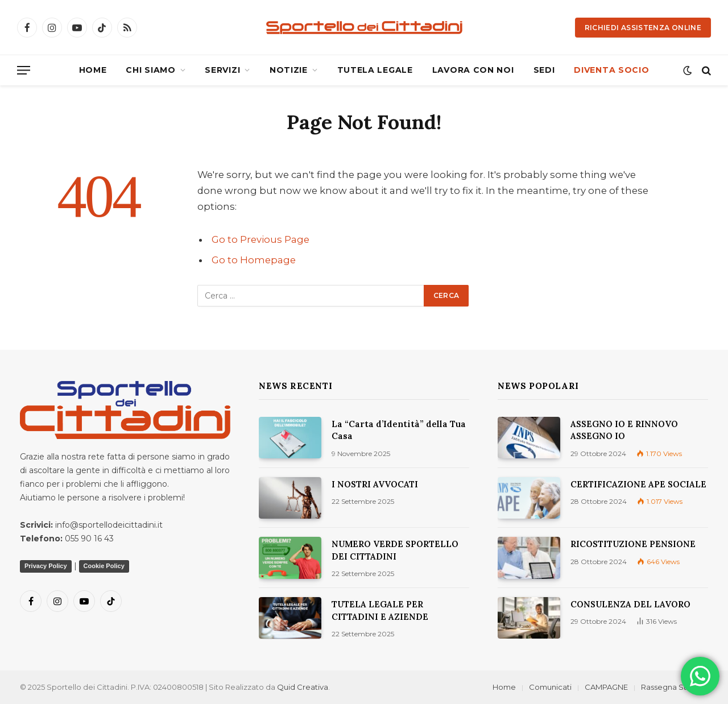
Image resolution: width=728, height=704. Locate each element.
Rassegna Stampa (675, 687)
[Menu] (24, 70)
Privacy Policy (46, 566)
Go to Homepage (254, 260)
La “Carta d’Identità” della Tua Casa (399, 430)
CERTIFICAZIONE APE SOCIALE (638, 484)
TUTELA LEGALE (375, 70)
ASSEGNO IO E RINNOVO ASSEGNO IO (624, 430)
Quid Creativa (303, 687)
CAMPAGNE (606, 687)
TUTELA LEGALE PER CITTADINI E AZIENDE (380, 610)
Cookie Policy (104, 566)
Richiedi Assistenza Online (643, 28)
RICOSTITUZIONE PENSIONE (633, 544)
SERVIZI (222, 70)
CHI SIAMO (150, 70)
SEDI (544, 70)
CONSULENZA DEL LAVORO (630, 604)
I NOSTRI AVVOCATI (375, 484)
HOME (93, 70)
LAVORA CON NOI (473, 70)
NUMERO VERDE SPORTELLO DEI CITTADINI (395, 550)
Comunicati (550, 687)
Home (504, 687)
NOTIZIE (289, 70)
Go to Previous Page (260, 239)
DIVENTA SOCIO (611, 70)
